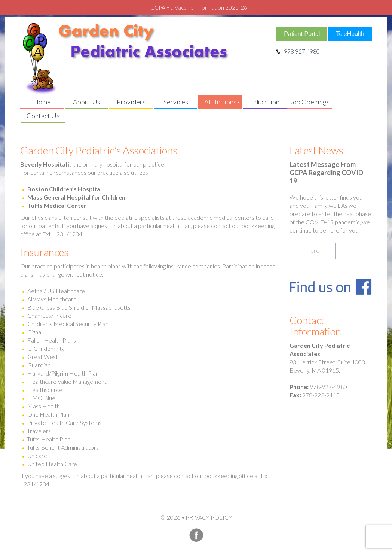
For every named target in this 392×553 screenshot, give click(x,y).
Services (176, 102)
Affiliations (220, 102)
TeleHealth (350, 34)
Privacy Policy (209, 517)
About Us (87, 102)
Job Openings (310, 102)
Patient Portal (302, 34)
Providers (131, 102)
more (313, 250)
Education (265, 102)
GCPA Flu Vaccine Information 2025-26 (199, 7)
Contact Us (43, 116)
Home (42, 102)
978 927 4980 (298, 51)
